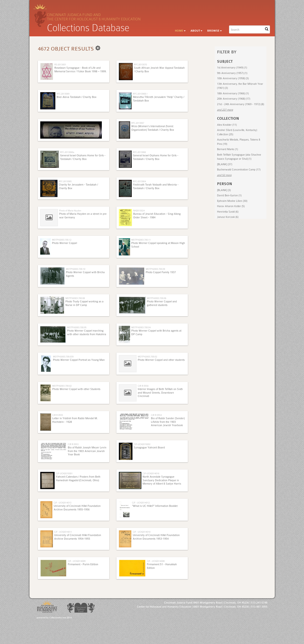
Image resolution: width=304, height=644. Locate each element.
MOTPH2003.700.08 (75, 298)
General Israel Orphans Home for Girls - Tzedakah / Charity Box (83, 157)
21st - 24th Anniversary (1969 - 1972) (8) (241, 104)
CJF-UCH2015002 (142, 444)
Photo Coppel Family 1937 (161, 272)
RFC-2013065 (65, 181)
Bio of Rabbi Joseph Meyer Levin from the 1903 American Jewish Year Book (87, 451)
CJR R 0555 (58, 415)
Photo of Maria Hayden (70, 211)
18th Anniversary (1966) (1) (233, 93)
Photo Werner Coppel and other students (161, 360)
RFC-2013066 (139, 152)
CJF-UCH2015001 (64, 473)
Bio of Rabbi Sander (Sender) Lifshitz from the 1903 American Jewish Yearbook (168, 422)
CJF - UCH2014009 (77, 561)
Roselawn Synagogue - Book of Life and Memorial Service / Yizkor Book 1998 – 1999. (80, 70)
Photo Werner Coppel (64, 243)
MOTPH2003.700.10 (76, 269)
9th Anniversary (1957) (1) (232, 73)
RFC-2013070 (140, 65)
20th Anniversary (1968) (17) (234, 99)
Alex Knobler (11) (227, 125)
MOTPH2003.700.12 (62, 240)
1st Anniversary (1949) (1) (232, 68)
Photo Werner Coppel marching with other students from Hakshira (87, 332)
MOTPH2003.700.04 (141, 327)
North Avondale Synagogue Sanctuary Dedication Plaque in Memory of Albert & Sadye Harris (162, 480)
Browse (215, 31)
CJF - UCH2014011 (63, 532)
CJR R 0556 (143, 386)
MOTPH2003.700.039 (63, 357)
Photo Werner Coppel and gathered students (162, 303)
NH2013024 (139, 211)
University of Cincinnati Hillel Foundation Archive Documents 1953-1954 (156, 537)
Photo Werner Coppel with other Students (76, 389)
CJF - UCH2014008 (156, 561)
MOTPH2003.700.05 (77, 327)
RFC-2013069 (63, 94)
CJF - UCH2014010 (142, 532)
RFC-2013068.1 (140, 94)
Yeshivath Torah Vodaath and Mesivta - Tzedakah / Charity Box (156, 186)
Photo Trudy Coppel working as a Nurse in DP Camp (84, 303)
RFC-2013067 (138, 123)
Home (180, 31)
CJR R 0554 (156, 415)
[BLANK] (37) (225, 164)
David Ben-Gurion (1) (229, 195)
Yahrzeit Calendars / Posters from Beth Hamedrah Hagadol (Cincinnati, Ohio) (78, 478)
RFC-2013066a (67, 152)
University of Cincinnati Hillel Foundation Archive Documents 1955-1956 (77, 508)
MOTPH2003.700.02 (147, 357)
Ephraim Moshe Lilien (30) (232, 201)
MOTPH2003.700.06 (157, 298)
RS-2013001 (60, 65)
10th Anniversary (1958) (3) (233, 78)
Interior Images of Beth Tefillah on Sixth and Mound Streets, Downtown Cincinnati (160, 393)
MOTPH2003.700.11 (141, 240)
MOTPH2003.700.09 (155, 269)
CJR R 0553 (73, 444)
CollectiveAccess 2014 (60, 618)
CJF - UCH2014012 (141, 503)
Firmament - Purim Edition (83, 564)
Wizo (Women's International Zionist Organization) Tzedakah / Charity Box (153, 128)
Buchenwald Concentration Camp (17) (239, 170)
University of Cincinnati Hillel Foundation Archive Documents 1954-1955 (78, 537)
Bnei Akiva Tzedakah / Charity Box (76, 97)
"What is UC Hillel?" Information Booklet (155, 506)
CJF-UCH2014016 (151, 473)
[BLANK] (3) (224, 190)
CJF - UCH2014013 (63, 503)
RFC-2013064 (139, 181)
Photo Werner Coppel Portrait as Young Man (79, 360)
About (196, 31)
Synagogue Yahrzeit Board (149, 448)
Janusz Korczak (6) (228, 217)
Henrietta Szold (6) (228, 212)
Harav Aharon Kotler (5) (231, 206)
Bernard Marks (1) (227, 149)
